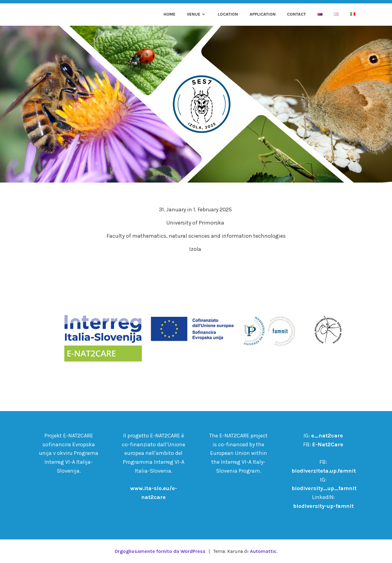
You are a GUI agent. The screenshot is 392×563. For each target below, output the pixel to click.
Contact (296, 14)
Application (263, 14)
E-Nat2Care (328, 444)
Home (170, 14)
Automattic (263, 551)
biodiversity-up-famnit (323, 506)
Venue (194, 14)
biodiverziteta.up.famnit (324, 471)
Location (228, 14)
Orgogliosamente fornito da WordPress (160, 551)
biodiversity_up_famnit (324, 488)
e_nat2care (327, 436)
